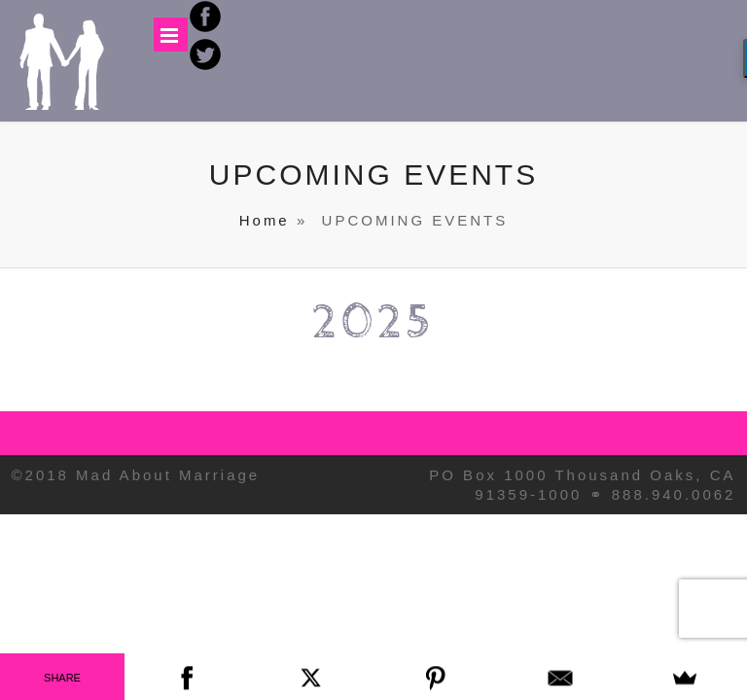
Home (265, 220)
